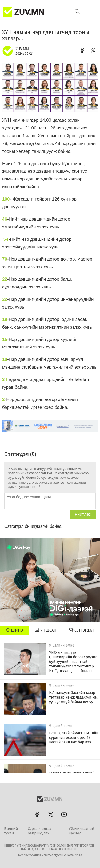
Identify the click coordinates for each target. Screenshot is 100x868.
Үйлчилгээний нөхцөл (81, 831)
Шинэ (15, 630)
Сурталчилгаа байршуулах (39, 831)
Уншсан (46, 630)
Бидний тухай (11, 831)
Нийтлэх (83, 515)
